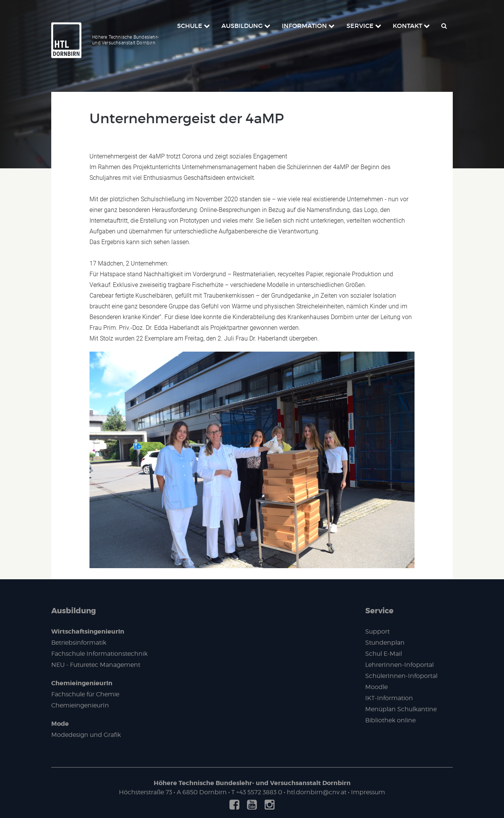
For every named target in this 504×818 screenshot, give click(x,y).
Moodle (376, 687)
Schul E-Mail (384, 654)
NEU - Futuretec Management (96, 665)
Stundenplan (385, 643)
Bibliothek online (390, 720)
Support (377, 631)
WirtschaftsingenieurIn (88, 631)
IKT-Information (389, 698)
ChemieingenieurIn (82, 683)
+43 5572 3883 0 (259, 792)
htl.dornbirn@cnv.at (317, 792)
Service (379, 611)
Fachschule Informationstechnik (99, 654)
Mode (60, 724)
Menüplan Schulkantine (401, 709)
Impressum (368, 792)
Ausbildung (74, 611)
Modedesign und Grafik (86, 735)
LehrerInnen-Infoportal (399, 665)
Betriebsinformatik (79, 643)
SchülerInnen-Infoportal (401, 676)
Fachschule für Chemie (85, 694)
